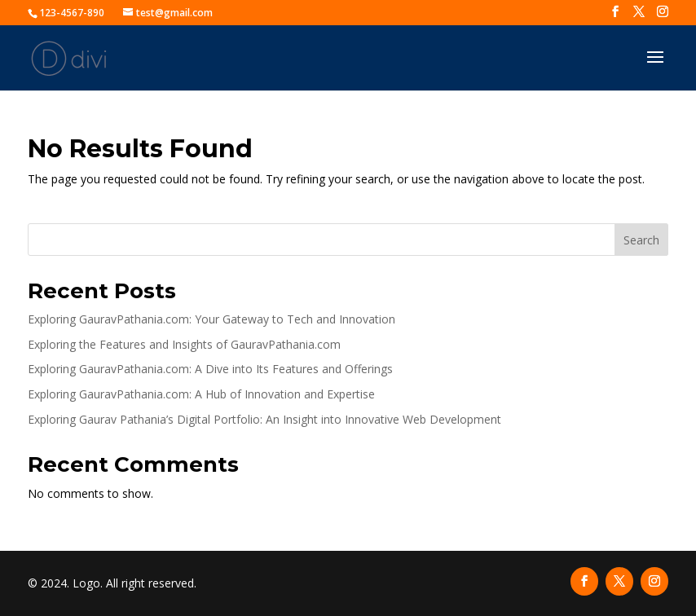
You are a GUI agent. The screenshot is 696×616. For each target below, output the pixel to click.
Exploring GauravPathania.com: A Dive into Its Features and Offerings (210, 369)
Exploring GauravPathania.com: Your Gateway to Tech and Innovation (211, 319)
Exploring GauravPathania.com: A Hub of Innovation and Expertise (201, 394)
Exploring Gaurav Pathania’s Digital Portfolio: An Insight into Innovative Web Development (264, 419)
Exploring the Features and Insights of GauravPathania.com (184, 344)
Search (641, 240)
